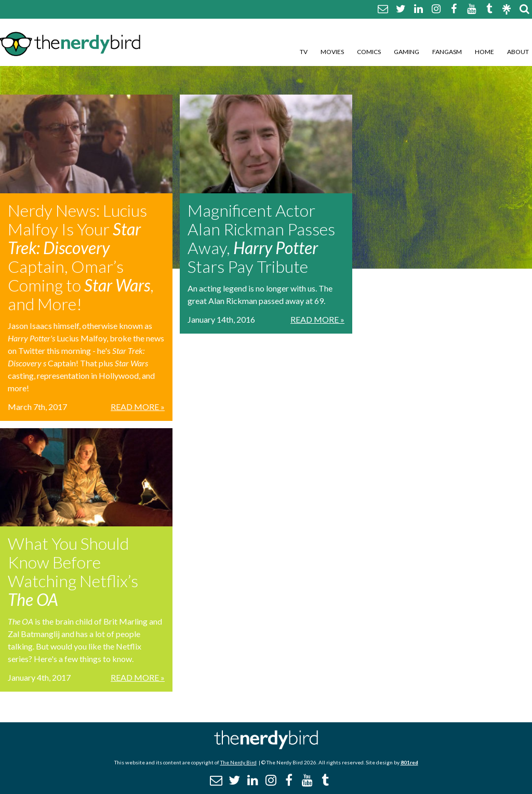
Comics (369, 52)
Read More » (138, 407)
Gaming (407, 52)
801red (409, 762)
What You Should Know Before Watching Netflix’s (73, 571)
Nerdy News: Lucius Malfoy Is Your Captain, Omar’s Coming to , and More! (81, 257)
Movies (332, 52)
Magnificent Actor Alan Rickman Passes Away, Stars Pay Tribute (261, 238)
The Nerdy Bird (238, 762)
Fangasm (447, 52)
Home (484, 52)
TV (304, 52)
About (518, 52)
